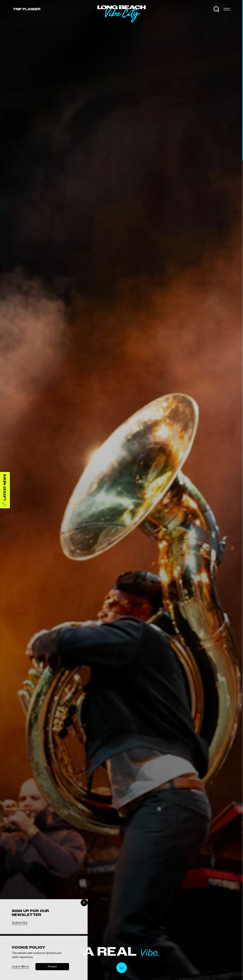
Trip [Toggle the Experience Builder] (27, 9)
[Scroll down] (122, 969)
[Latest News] (5, 490)
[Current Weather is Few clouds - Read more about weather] (207, 9)
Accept (52, 966)
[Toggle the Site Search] (216, 9)
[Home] (146, 23)
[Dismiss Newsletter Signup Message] (84, 903)
